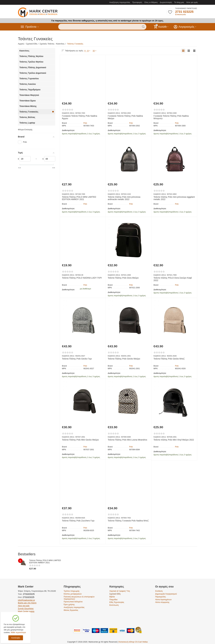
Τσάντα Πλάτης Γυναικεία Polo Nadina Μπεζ (128, 521)
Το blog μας (179, 2)
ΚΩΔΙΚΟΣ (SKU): (68, 113)
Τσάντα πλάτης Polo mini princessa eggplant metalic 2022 (174, 198)
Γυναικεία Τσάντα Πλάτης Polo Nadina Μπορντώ (171, 117)
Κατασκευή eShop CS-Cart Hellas (133, 642)
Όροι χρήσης (69, 604)
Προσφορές (137, 2)
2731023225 (29, 594)
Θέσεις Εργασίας (71, 610)
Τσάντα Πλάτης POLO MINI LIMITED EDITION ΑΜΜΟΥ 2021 (79, 198)
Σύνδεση (159, 591)
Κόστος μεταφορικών (73, 594)
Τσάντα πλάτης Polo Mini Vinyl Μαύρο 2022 (174, 440)
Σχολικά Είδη (115, 594)
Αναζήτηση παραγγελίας (120, 2)
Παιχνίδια (113, 600)
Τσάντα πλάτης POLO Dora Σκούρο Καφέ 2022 (173, 279)
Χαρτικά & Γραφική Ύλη (120, 591)
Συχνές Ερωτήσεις (26, 608)
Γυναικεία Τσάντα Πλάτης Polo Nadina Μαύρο (125, 117)
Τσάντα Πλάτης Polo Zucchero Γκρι (78, 521)
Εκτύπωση (114, 605)
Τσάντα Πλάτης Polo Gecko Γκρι (77, 359)
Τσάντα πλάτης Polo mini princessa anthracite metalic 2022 (124, 198)
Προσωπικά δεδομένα (73, 602)
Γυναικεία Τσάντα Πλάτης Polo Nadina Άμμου (80, 117)
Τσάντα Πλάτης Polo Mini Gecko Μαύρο (80, 440)
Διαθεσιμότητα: (68, 130)
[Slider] (25, 159)
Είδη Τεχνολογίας (117, 602)
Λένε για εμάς (192, 2)
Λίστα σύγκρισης (162, 602)
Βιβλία (112, 597)
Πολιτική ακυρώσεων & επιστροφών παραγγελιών (79, 598)
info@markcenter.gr (26, 600)
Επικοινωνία (180, 14)
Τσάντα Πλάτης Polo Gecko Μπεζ (169, 359)
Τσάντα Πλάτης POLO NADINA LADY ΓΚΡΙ (82, 278)
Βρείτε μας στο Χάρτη (27, 603)
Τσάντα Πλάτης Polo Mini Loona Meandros (128, 440)
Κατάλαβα (16, 638)
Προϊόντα (31, 27)
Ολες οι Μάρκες (151, 2)
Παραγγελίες (161, 597)
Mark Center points (26, 611)
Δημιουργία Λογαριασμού (166, 594)
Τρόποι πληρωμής (72, 591)
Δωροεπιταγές (166, 2)
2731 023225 (184, 12)
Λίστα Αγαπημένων (163, 600)
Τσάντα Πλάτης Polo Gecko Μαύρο (124, 359)
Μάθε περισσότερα (18, 632)
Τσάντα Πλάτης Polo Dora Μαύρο (123, 278)
